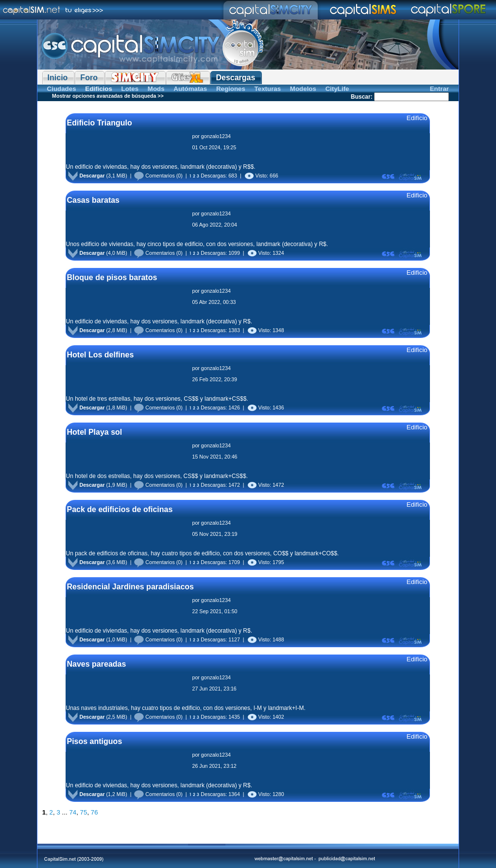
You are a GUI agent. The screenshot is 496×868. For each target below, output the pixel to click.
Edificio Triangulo (99, 123)
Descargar (86, 176)
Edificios (99, 89)
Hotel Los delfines (100, 355)
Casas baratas (93, 200)
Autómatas (190, 89)
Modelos (303, 89)
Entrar (439, 89)
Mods (156, 89)
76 (94, 812)
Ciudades (62, 89)
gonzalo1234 (216, 136)
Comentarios (154, 176)
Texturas (268, 89)
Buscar (361, 97)
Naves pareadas (96, 664)
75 (84, 812)
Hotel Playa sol (94, 432)
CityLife (337, 89)
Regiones (231, 89)
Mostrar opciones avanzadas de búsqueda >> (108, 96)
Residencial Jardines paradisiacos (130, 587)
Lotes (130, 89)
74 (73, 812)
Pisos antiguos (94, 741)
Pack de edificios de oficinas (120, 509)
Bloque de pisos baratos (112, 277)
